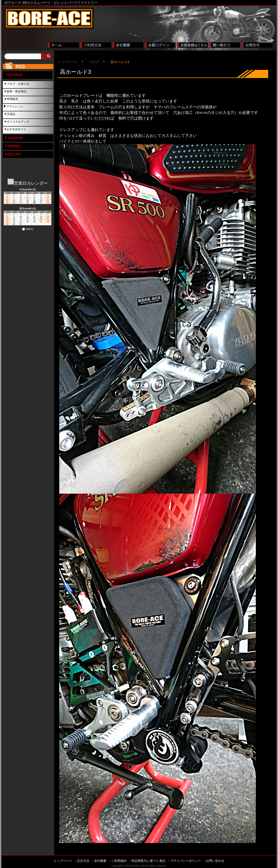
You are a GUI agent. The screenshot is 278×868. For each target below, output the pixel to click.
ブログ (94, 62)
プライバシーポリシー (186, 861)
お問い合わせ (215, 861)
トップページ (68, 62)
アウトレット (15, 107)
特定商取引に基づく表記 (148, 861)
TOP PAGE (14, 75)
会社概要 (100, 861)
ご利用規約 (119, 861)
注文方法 (83, 861)
